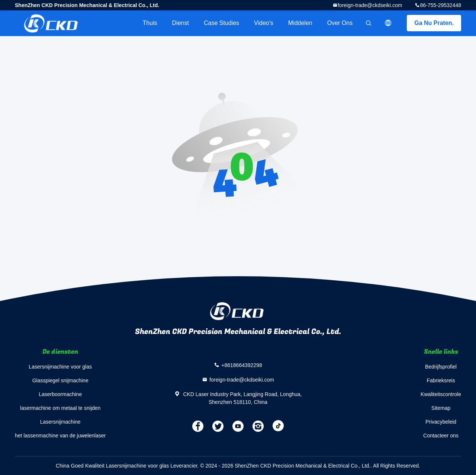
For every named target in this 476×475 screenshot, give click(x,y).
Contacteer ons (441, 436)
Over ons (340, 23)
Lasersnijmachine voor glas (60, 367)
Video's (264, 23)
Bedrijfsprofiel (441, 367)
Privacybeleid (441, 422)
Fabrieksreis (441, 380)
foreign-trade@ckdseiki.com (370, 5)
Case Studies (221, 23)
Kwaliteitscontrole (441, 394)
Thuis (150, 23)
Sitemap (441, 408)
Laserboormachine (60, 394)
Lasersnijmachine (60, 422)
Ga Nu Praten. (434, 23)
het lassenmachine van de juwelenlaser (60, 436)
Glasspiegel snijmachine (60, 380)
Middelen (300, 23)
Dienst (181, 23)
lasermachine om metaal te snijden (60, 408)
